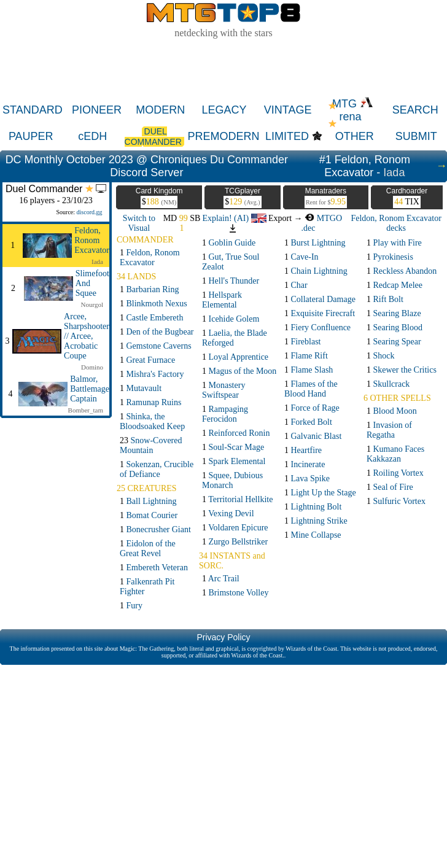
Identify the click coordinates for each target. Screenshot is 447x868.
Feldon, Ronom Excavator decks (396, 223)
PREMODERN (224, 136)
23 (151, 445)
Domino (92, 367)
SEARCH (415, 110)
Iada (394, 172)
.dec (309, 228)
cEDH (92, 136)
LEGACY (224, 110)
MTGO (323, 218)
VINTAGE (288, 110)
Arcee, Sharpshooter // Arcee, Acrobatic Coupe (87, 336)
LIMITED (287, 136)
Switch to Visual (139, 223)
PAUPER (31, 136)
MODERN (160, 110)
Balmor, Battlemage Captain (90, 389)
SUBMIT (416, 136)
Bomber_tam (86, 410)
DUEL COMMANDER (154, 137)
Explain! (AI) (234, 218)
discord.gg (90, 212)
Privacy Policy (223, 637)
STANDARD (33, 110)
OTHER (355, 136)
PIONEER (97, 110)
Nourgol (92, 304)
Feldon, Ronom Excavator (92, 240)
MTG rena (353, 110)
